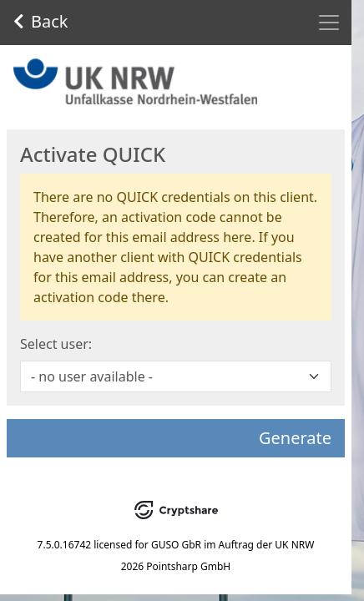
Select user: (56, 344)
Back (41, 21)
